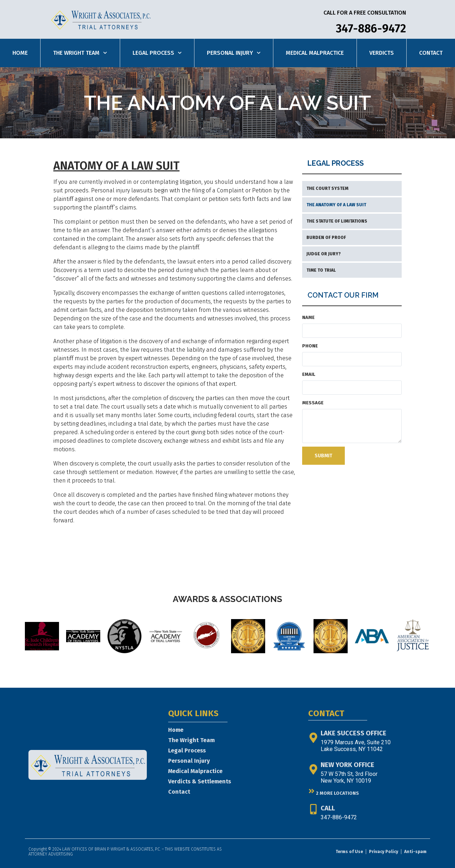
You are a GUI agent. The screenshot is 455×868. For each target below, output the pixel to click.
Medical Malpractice (315, 53)
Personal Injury (234, 53)
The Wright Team (80, 53)
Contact (431, 53)
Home (20, 53)
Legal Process (157, 53)
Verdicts (382, 53)
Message (313, 403)
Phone (310, 346)
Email (309, 374)
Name (308, 317)
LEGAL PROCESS (336, 163)
